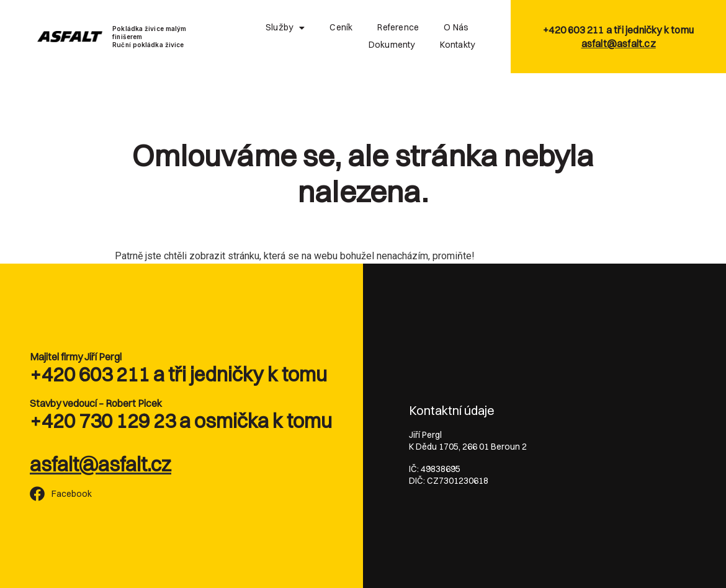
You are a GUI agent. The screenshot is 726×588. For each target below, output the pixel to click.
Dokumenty (392, 45)
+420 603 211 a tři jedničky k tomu (178, 374)
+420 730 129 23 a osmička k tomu (181, 421)
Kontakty (458, 45)
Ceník (341, 27)
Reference (398, 27)
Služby (285, 28)
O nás (456, 27)
